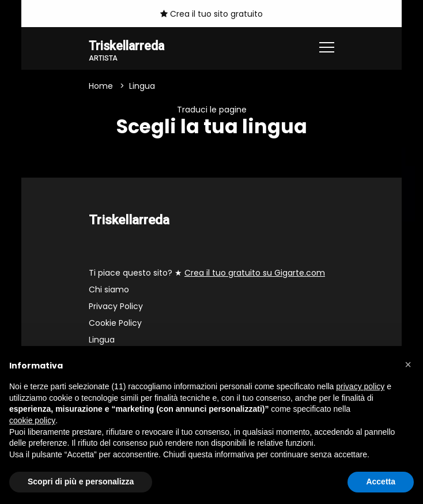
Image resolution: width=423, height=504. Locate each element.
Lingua (102, 340)
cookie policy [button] (32, 420)
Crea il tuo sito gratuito (211, 14)
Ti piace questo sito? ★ (207, 273)
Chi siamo (109, 290)
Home (101, 86)
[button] (408, 364)
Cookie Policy (115, 324)
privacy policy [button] (360, 386)
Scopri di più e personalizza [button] (81, 482)
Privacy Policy (116, 307)
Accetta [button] (381, 482)
